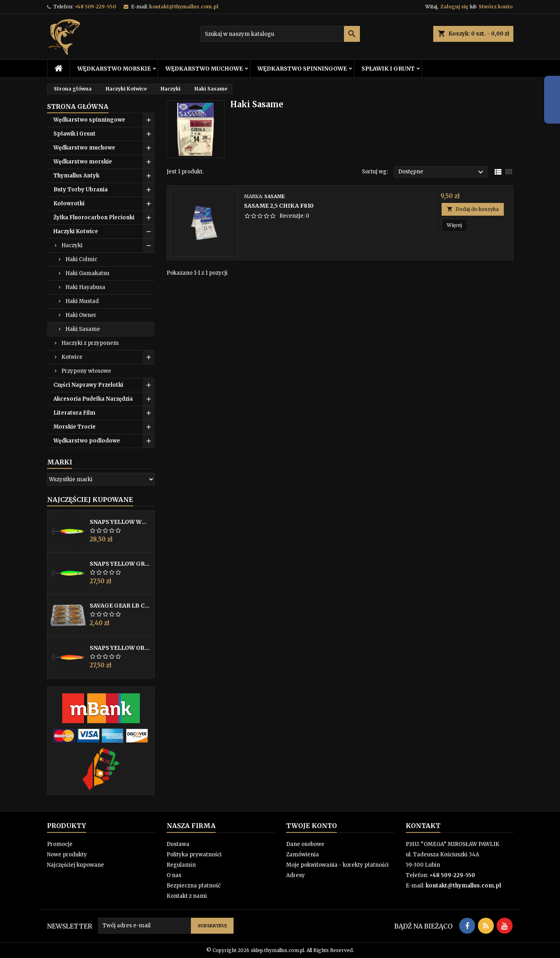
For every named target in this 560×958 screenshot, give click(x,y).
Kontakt (423, 826)
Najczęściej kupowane (76, 865)
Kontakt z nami (187, 896)
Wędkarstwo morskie (114, 69)
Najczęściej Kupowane (90, 500)
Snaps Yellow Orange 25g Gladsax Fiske (120, 648)
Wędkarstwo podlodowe (87, 441)
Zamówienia (303, 855)
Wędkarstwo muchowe (204, 69)
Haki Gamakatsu (87, 273)
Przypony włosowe (86, 371)
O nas (174, 875)
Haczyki (72, 245)
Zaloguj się (454, 7)
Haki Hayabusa (85, 287)
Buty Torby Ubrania (81, 190)
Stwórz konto (496, 7)
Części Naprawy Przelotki (88, 385)
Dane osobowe (305, 844)
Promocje (60, 844)
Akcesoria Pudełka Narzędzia (93, 399)
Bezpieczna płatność (194, 886)
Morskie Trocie (75, 427)
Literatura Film (74, 413)
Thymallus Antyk (76, 176)
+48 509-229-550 (95, 7)
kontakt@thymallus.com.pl (184, 7)
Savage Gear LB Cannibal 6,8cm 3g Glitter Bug (120, 606)
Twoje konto (311, 826)
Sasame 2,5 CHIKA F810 (279, 206)
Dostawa (178, 844)
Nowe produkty (67, 855)
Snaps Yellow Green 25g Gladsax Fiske (120, 564)
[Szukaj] (280, 34)
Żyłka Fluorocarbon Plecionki (94, 217)
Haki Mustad (82, 301)
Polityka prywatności (194, 855)
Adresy (296, 875)
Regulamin (181, 865)
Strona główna (78, 106)
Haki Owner (81, 315)
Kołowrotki (69, 204)
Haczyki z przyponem (90, 343)
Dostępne (442, 172)
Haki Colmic (81, 259)
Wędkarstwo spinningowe (302, 69)
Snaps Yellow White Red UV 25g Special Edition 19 (120, 522)
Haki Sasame (83, 329)
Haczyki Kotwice (76, 231)
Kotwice (72, 357)
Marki (60, 462)
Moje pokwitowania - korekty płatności (337, 865)
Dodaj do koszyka (473, 209)
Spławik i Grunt (388, 69)
